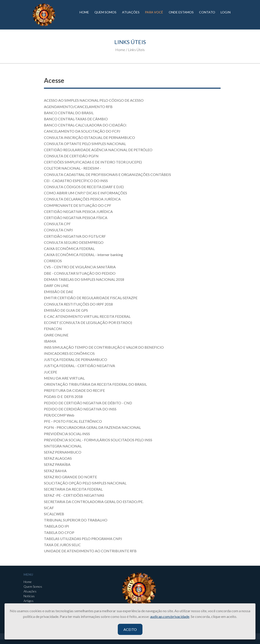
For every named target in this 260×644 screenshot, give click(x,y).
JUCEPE (51, 372)
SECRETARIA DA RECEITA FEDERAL (73, 489)
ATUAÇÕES (131, 12)
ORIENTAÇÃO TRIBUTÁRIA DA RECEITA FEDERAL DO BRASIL (95, 384)
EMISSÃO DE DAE (59, 292)
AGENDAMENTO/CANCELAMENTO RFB (79, 107)
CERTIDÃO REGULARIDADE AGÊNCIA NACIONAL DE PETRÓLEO (98, 150)
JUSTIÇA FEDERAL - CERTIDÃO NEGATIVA (79, 366)
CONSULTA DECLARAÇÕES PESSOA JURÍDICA (82, 199)
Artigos (29, 601)
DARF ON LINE (56, 285)
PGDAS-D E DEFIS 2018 (63, 396)
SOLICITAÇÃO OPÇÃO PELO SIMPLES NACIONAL (85, 483)
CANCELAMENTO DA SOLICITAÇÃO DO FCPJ (82, 131)
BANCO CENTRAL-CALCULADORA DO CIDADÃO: (85, 125)
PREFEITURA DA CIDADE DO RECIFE (74, 390)
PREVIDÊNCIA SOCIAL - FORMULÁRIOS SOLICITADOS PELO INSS (98, 440)
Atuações (30, 591)
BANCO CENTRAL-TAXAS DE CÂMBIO (76, 119)
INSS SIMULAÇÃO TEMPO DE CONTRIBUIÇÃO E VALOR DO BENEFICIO (104, 347)
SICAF (49, 508)
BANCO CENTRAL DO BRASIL (69, 113)
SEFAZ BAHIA (55, 471)
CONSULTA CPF (57, 224)
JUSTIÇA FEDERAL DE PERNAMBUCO (76, 359)
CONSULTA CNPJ (58, 230)
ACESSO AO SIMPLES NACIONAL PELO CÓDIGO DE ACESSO (94, 100)
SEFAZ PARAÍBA (57, 464)
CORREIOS (53, 261)
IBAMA (50, 341)
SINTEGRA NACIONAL (63, 446)
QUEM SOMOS (105, 12)
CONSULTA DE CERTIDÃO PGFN (71, 156)
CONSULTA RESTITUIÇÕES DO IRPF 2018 (78, 304)
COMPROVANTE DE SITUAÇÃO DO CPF (78, 205)
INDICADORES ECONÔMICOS (69, 353)
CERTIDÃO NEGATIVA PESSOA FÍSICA (76, 218)
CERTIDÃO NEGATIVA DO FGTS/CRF (75, 236)
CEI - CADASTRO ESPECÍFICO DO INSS (76, 181)
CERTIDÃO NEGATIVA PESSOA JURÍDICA (78, 211)
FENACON (53, 329)
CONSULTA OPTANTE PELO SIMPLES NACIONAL (85, 144)
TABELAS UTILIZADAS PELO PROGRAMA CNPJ (83, 539)
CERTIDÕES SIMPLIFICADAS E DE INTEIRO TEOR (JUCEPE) (93, 162)
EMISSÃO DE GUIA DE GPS (66, 310)
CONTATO (207, 12)
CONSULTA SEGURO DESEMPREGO (74, 242)
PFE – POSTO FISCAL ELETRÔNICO (73, 421)
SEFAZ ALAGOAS (58, 458)
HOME (84, 12)
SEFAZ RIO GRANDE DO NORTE (70, 477)
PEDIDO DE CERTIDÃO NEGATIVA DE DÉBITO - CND (88, 403)
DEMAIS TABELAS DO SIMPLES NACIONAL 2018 (84, 279)
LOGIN (226, 12)
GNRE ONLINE (56, 335)
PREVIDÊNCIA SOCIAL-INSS (67, 434)
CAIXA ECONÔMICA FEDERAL (69, 248)
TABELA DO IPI (57, 526)
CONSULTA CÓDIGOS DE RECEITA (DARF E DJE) (84, 187)
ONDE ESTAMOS (181, 12)
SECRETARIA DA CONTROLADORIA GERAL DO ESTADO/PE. (94, 502)
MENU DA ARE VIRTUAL (65, 378)
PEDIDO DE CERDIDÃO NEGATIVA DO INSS (80, 409)
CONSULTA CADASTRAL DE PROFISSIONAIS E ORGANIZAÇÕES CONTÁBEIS (107, 174)
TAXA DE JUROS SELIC (62, 545)
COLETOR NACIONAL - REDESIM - (72, 168)
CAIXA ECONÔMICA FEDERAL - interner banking (83, 255)
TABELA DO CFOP (59, 532)
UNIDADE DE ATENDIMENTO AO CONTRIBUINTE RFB (90, 551)
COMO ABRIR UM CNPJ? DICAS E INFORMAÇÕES (85, 193)
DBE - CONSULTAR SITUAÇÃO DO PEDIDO (80, 273)
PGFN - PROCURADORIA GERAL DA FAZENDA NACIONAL (92, 427)
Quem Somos (33, 586)
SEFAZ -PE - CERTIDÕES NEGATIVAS (74, 495)
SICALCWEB (54, 514)
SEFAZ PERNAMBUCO (63, 452)
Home (28, 582)
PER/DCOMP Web (59, 415)
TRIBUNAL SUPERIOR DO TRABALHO (76, 520)
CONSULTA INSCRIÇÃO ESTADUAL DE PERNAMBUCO (89, 137)
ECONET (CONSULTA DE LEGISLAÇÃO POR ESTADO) (88, 322)
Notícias (29, 596)
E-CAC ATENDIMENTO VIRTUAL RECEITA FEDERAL (87, 316)
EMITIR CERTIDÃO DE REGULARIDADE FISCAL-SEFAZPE (91, 298)
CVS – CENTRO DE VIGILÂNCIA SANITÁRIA (80, 267)
